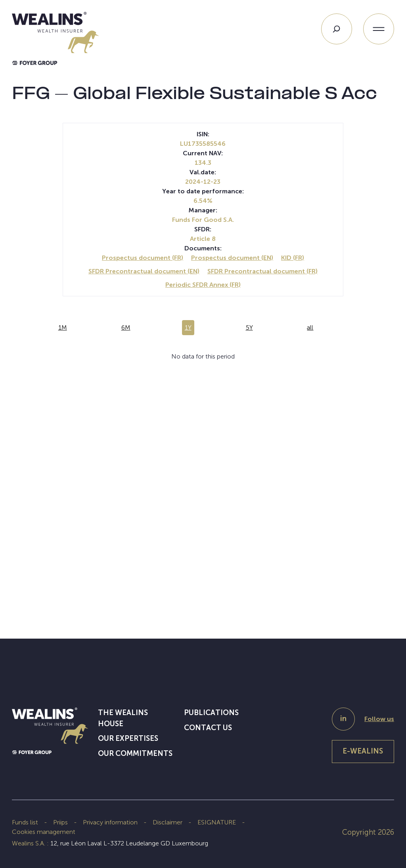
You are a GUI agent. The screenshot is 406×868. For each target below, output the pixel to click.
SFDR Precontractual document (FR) (262, 271)
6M (126, 327)
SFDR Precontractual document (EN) (144, 271)
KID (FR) (293, 258)
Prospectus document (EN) (232, 258)
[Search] (337, 29)
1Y (188, 327)
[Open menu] (379, 29)
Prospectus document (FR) (143, 258)
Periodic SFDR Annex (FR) (203, 285)
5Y (249, 327)
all (310, 327)
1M (63, 327)
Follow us (379, 719)
